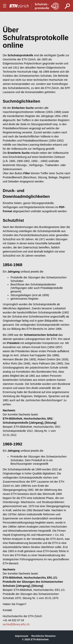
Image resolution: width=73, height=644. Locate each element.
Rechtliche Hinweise (43, 636)
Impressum (22, 636)
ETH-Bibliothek (40, 640)
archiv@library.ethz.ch (16, 624)
